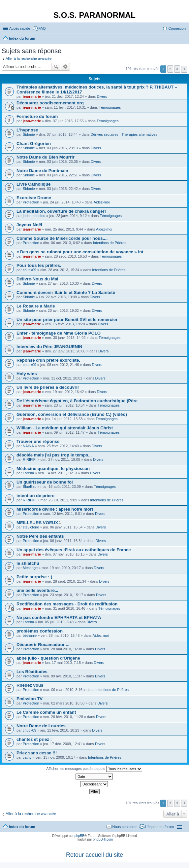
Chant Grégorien (34, 144)
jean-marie (32, 96)
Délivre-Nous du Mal (37, 279)
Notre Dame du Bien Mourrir (46, 157)
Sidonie (29, 134)
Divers (102, 96)
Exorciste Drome (34, 198)
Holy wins (27, 374)
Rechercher (56, 67)
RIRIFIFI (30, 459)
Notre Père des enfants (40, 536)
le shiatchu (28, 563)
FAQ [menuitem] (42, 28)
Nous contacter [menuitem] (125, 827)
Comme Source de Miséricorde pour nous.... (62, 238)
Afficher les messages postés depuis (94, 769)
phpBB (79, 836)
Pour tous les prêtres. (39, 265)
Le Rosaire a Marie (36, 306)
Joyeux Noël (29, 225)
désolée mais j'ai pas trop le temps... (54, 455)
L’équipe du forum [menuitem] (159, 827)
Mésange (30, 568)
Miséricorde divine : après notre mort (55, 509)
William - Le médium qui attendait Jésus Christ (65, 428)
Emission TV (30, 699)
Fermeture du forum (37, 116)
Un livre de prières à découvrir (48, 387)
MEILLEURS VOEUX (37, 523)
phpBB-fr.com (103, 839)
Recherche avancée (65, 67)
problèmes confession (40, 631)
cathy (27, 757)
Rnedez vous (30, 685)
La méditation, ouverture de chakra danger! (61, 211)
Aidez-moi (102, 202)
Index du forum (22, 827)
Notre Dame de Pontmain (42, 171)
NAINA (28, 446)
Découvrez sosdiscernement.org (50, 103)
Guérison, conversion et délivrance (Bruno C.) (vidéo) (72, 414)
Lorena (28, 473)
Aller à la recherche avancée (29, 58)
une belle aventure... (37, 590)
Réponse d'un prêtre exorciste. (48, 360)
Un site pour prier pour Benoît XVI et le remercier (67, 320)
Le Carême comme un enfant (46, 712)
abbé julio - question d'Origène (48, 658)
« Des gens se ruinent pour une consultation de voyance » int (80, 252)
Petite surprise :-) (34, 577)
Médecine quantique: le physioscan (53, 469)
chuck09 (30, 270)
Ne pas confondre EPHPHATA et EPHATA (59, 617)
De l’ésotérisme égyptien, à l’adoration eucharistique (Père (77, 401)
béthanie (30, 635)
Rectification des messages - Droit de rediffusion (67, 604)
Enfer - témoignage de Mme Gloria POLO (59, 333)
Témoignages (110, 107)
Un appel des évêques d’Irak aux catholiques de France (74, 550)
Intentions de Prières (110, 243)
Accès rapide (20, 28)
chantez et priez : (34, 739)
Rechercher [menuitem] (183, 39)
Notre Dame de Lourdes (41, 726)
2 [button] (170, 69)
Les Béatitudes (32, 672)
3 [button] (177, 69)
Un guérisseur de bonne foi (45, 482)
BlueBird (30, 487)
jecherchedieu (34, 216)
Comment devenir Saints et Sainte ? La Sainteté (66, 292)
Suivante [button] (184, 69)
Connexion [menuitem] (177, 28)
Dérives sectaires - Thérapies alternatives (124, 134)
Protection (31, 202)
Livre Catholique (33, 184)
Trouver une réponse (38, 441)
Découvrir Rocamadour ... (43, 645)
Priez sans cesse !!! (37, 753)
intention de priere (35, 496)
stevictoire (31, 527)
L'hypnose (27, 130)
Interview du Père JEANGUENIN (49, 347)
